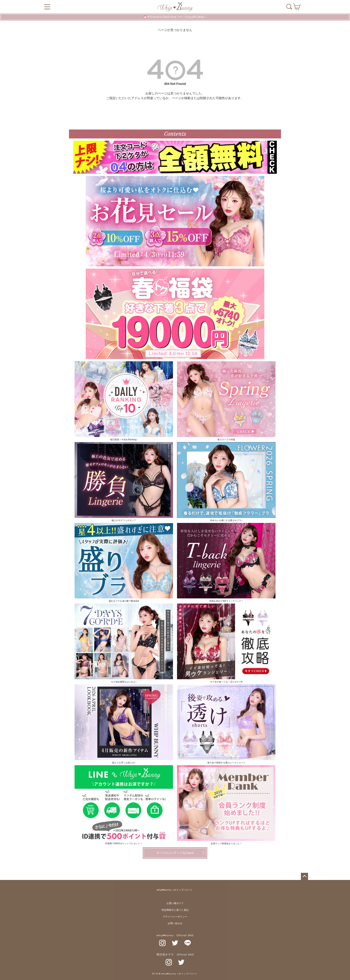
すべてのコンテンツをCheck (175, 853)
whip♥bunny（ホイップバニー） (175, 890)
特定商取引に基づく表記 (175, 910)
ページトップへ (304, 876)
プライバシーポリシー (175, 917)
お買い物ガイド (175, 903)
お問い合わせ (175, 923)
